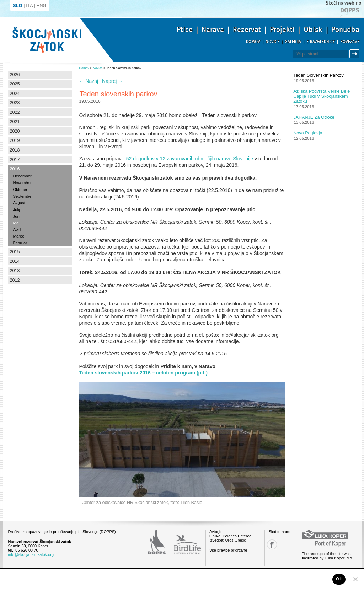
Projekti (282, 30)
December (22, 176)
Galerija (293, 42)
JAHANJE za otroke (314, 117)
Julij (17, 209)
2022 (15, 112)
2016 (15, 169)
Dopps (350, 10)
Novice (272, 42)
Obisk (313, 30)
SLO (18, 6)
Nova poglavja (308, 133)
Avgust (19, 203)
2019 (15, 140)
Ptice (185, 30)
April (17, 229)
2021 (15, 122)
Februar (20, 243)
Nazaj (89, 81)
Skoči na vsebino (343, 3)
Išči (355, 54)
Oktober (20, 190)
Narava (213, 30)
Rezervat (247, 30)
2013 (15, 271)
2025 (15, 84)
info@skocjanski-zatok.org (31, 554)
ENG (42, 6)
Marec (19, 236)
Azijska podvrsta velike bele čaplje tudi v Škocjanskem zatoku (322, 96)
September (23, 196)
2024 (15, 94)
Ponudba (345, 30)
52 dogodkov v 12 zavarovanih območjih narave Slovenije (190, 159)
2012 (15, 280)
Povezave (350, 42)
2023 (15, 103)
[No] (355, 579)
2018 (15, 150)
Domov (253, 42)
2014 (15, 261)
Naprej (113, 81)
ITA (29, 6)
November (22, 183)
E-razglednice (321, 42)
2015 (15, 252)
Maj (16, 223)
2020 (15, 131)
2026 (15, 75)
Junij (17, 216)
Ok (339, 579)
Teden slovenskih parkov (318, 75)
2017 (15, 160)
